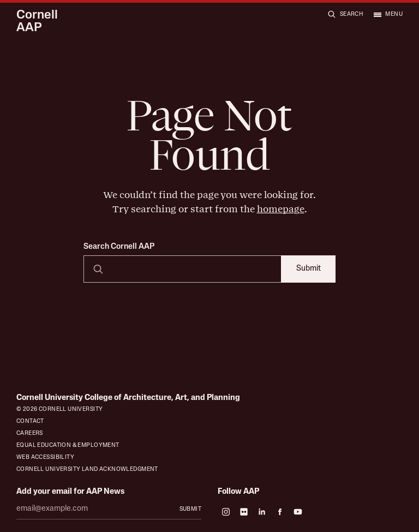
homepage (281, 209)
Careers (30, 434)
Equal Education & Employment (68, 446)
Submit (309, 269)
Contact (30, 422)
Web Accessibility (45, 458)
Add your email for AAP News (70, 492)
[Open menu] (388, 14)
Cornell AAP (37, 22)
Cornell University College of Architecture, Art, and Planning (128, 398)
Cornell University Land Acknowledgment (87, 470)
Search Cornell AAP (119, 247)
